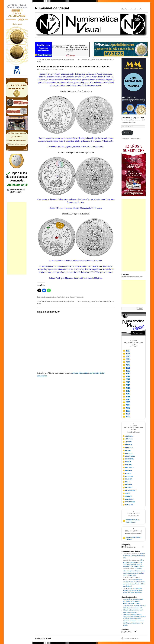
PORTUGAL (128, 499)
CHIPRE (127, 450)
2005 (126, 414)
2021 (126, 368)
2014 (126, 388)
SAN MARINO (129, 502)
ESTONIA (127, 465)
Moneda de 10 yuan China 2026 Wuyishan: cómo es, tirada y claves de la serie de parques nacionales (135, 616)
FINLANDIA (128, 468)
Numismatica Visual (52, 8)
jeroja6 (61, 70)
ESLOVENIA (128, 459)
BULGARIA (128, 448)
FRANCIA (127, 470)
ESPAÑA (127, 462)
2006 (126, 411)
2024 (126, 359)
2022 (126, 365)
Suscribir (127, 133)
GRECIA (127, 473)
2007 (126, 408)
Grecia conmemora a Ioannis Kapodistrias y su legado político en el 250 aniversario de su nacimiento (135, 606)
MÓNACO (127, 496)
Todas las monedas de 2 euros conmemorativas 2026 (134, 556)
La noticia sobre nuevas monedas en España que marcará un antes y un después (134, 623)
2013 (126, 391)
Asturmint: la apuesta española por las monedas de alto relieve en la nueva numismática (133, 590)
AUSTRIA (127, 442)
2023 (126, 362)
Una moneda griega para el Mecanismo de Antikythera (96, 59)
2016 (126, 382)
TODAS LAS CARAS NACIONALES (131, 521)
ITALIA (127, 482)
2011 (126, 397)
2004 (126, 417)
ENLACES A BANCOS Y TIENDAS (132, 538)
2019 (126, 374)
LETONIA (127, 485)
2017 (126, 379)
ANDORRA (128, 439)
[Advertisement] (17, 238)
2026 (126, 354)
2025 (126, 356)
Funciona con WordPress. (131, 638)
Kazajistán (60, 297)
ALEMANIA (128, 436)
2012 (126, 394)
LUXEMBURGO (129, 490)
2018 (126, 377)
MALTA (127, 493)
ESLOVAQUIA (129, 456)
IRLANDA (127, 479)
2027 (126, 351)
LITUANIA (128, 488)
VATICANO (128, 505)
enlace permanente (77, 297)
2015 (126, 385)
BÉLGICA (127, 445)
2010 (126, 399)
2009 (126, 402)
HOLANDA (128, 476)
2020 (126, 371)
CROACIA (128, 453)
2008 (126, 405)
